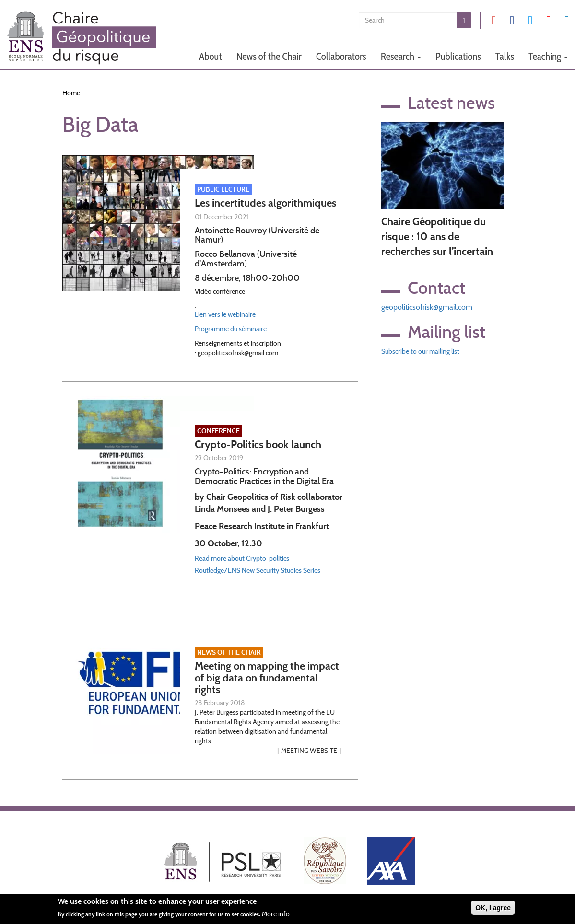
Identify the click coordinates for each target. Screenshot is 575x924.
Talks (505, 56)
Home (71, 93)
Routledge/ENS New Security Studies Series (258, 570)
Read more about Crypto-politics (242, 558)
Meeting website (309, 751)
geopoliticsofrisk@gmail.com (427, 307)
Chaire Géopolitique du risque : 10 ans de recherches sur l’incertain (437, 237)
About (211, 56)
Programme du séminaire (231, 329)
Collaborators (341, 56)
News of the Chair (269, 56)
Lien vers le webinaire (225, 314)
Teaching (548, 56)
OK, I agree (493, 909)
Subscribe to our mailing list (420, 351)
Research (401, 56)
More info (276, 915)
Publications (458, 56)
